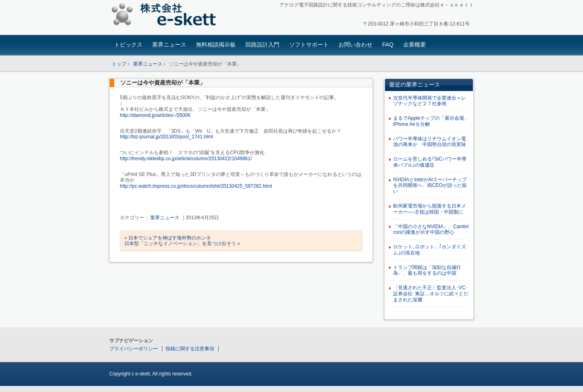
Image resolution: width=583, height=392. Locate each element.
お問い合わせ (355, 44)
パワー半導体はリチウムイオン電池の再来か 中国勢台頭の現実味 (430, 142)
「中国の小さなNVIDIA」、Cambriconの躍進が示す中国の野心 (431, 230)
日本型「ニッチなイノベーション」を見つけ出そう (180, 244)
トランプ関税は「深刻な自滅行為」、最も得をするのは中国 (427, 270)
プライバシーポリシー (134, 349)
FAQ (388, 44)
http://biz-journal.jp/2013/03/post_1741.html (166, 137)
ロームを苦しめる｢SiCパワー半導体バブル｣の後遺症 (430, 162)
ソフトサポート (309, 44)
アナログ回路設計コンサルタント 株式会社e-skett (166, 16)
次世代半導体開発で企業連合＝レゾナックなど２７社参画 (430, 101)
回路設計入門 (262, 44)
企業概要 (415, 44)
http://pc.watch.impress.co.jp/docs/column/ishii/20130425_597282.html (196, 186)
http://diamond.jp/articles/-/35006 (155, 115)
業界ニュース (169, 44)
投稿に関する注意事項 (190, 349)
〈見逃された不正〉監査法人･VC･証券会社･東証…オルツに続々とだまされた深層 (431, 294)
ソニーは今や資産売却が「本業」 (163, 83)
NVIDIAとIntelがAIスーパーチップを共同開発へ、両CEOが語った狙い (430, 186)
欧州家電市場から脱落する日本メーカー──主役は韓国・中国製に (430, 209)
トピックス (128, 44)
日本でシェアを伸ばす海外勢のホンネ (170, 238)
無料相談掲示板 (216, 44)
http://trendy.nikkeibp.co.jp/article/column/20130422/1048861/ (186, 159)
